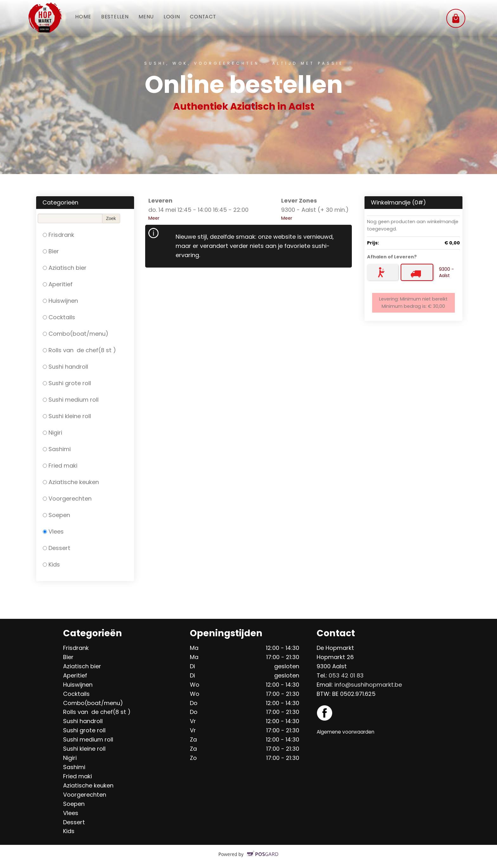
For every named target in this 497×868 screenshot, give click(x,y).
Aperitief (58, 284)
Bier (51, 251)
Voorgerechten (67, 499)
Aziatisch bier (65, 268)
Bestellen (119, 17)
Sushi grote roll (67, 383)
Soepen (56, 515)
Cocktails (59, 317)
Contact (218, 17)
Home (85, 17)
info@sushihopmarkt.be (368, 685)
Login (183, 17)
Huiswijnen (60, 301)
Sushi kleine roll (67, 416)
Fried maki (60, 466)
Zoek (111, 218)
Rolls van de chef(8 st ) (79, 350)
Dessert (57, 548)
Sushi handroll (65, 367)
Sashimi (57, 449)
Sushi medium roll (71, 400)
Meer (154, 218)
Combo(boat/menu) (76, 334)
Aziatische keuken (71, 482)
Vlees (53, 531)
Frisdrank (58, 235)
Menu (154, 17)
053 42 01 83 (346, 675)
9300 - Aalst (446, 272)
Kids (51, 564)
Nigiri (52, 433)
